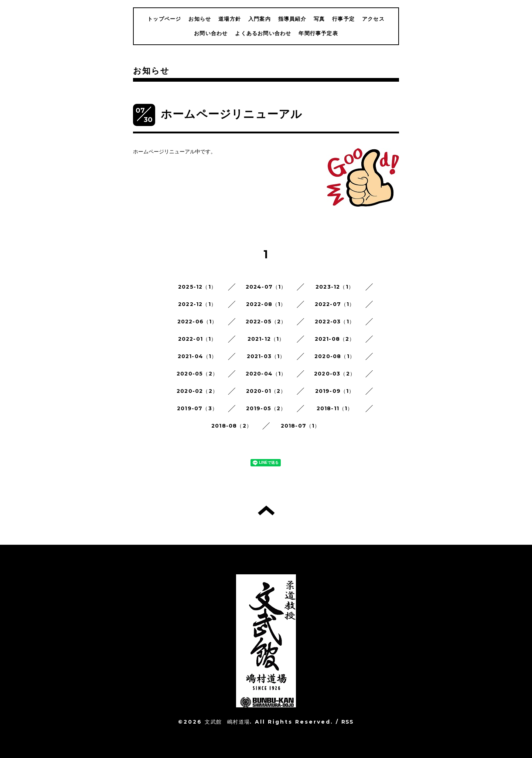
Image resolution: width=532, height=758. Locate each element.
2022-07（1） (335, 304)
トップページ (164, 19)
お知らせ (200, 19)
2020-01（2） (266, 391)
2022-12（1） (197, 304)
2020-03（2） (335, 374)
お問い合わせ (211, 33)
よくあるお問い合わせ (263, 33)
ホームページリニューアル (231, 114)
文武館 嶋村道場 (227, 722)
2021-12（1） (266, 339)
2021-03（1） (266, 356)
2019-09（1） (335, 391)
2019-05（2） (266, 408)
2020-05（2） (197, 374)
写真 (319, 19)
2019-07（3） (197, 408)
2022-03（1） (335, 322)
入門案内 (260, 19)
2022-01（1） (197, 339)
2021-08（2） (335, 339)
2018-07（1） (301, 426)
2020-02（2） (197, 391)
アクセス (373, 19)
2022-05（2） (266, 322)
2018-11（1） (335, 408)
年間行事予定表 (318, 33)
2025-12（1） (197, 287)
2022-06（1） (197, 322)
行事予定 (343, 19)
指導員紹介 (292, 19)
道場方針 (230, 19)
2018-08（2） (232, 426)
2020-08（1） (335, 356)
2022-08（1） (266, 304)
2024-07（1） (266, 287)
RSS (348, 722)
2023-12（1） (335, 287)
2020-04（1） (266, 374)
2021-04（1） (197, 356)
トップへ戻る (266, 510)
